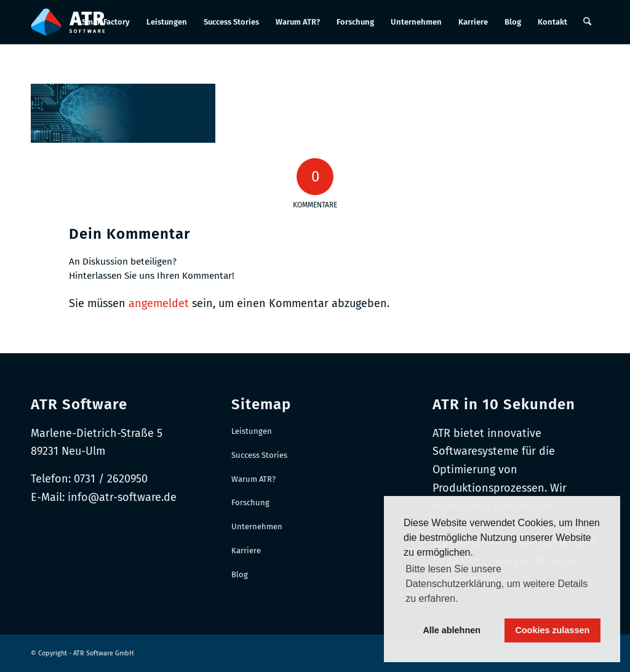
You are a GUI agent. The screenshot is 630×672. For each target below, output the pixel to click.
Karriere (246, 550)
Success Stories (259, 455)
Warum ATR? (253, 479)
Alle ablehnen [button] (452, 630)
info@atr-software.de (122, 497)
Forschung (250, 502)
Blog (240, 574)
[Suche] (587, 22)
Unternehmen (257, 526)
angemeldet (159, 303)
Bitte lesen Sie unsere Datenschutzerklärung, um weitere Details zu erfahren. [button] (496, 584)
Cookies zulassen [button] (552, 630)
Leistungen (252, 431)
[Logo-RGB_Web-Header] (68, 22)
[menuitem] (106, 22)
